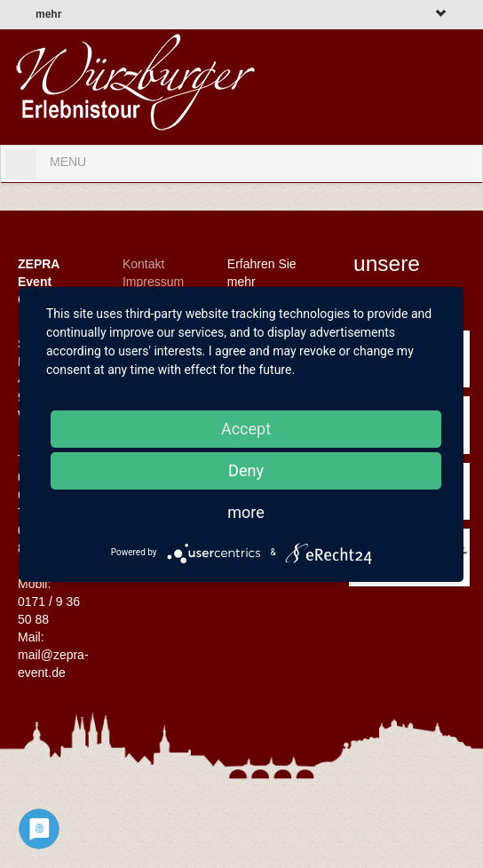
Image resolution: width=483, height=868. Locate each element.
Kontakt (143, 264)
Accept (246, 429)
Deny (246, 470)
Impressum (153, 282)
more (246, 512)
